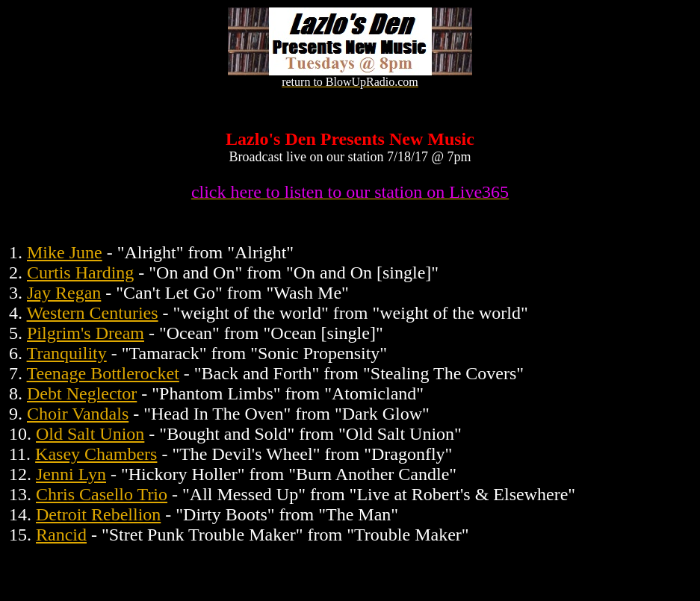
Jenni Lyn (71, 474)
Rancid (61, 535)
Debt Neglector (82, 393)
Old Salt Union (90, 434)
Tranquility (67, 353)
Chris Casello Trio (102, 494)
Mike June (65, 252)
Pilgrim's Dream (86, 333)
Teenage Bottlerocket (103, 373)
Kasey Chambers (96, 454)
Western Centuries (93, 313)
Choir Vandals (78, 414)
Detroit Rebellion (98, 514)
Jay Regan (64, 293)
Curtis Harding (80, 273)
